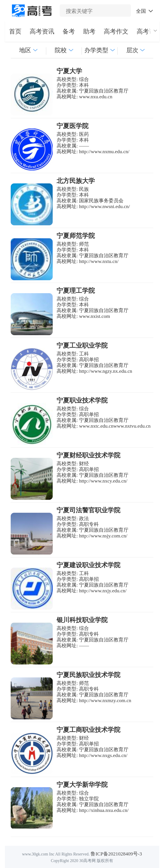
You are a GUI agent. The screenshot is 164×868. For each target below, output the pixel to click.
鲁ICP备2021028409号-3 (116, 854)
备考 (69, 31)
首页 (15, 31)
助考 (89, 31)
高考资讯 (42, 31)
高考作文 (116, 31)
